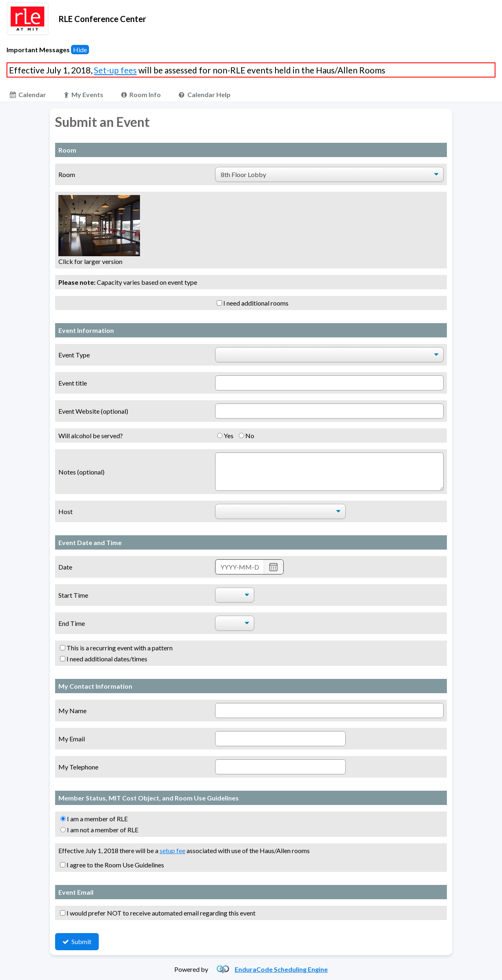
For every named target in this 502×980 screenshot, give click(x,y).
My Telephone (78, 767)
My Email (72, 739)
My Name (72, 711)
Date (65, 567)
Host (66, 511)
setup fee (172, 850)
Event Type (74, 355)
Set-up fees (115, 70)
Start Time (73, 595)
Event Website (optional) (93, 411)
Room (67, 174)
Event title (73, 383)
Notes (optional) (81, 472)
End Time (72, 623)
